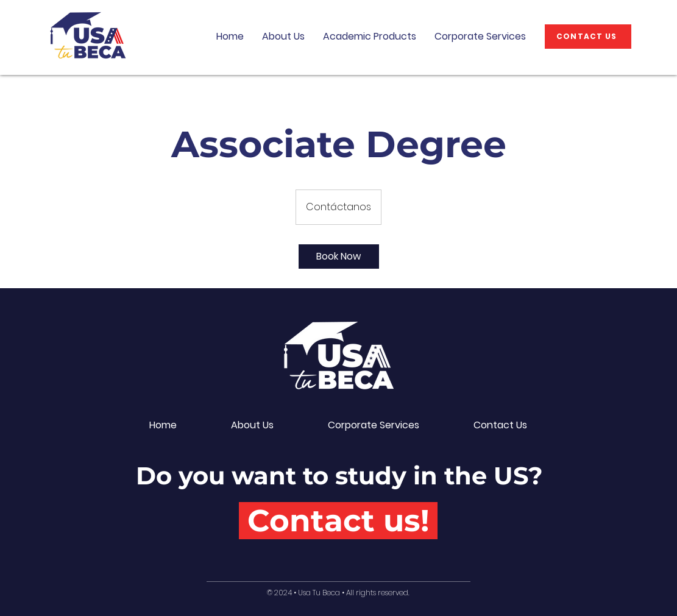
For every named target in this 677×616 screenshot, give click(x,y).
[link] (339, 257)
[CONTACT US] (588, 37)
